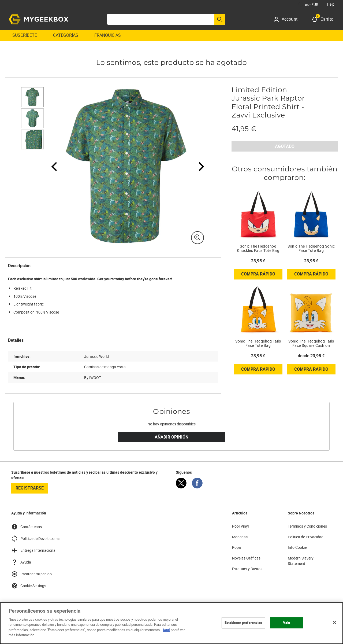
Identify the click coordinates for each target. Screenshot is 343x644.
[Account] (287, 19)
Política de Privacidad (306, 537)
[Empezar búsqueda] (220, 19)
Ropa (236, 547)
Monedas (240, 537)
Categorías (66, 35)
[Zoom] (197, 238)
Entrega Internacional (34, 550)
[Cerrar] (334, 622)
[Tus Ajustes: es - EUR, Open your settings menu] (308, 4)
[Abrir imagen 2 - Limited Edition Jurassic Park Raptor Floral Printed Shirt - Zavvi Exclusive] (32, 118)
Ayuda (21, 562)
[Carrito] (324, 19)
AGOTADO (285, 146)
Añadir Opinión (171, 437)
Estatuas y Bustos (247, 569)
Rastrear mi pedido (31, 574)
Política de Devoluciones (36, 539)
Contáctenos (27, 527)
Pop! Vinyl (240, 526)
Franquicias (108, 35)
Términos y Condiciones (307, 526)
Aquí (166, 630)
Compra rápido (262, 275)
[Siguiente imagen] (198, 166)
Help (331, 4)
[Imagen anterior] (54, 166)
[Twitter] (181, 487)
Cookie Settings (29, 586)
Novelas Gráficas (246, 558)
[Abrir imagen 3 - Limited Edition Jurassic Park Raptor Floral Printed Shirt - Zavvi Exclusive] (32, 139)
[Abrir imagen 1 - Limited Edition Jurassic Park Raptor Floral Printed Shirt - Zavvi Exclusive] (32, 97)
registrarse (30, 488)
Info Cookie (297, 547)
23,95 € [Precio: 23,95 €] (258, 261)
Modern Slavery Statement (301, 561)
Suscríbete (25, 35)
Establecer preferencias (243, 623)
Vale (287, 623)
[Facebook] (197, 487)
